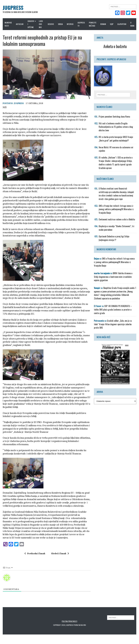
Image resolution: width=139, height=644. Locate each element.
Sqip (112, 24)
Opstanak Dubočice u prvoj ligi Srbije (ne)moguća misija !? (114, 238)
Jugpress (19, 104)
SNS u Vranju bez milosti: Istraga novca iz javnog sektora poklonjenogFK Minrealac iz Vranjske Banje (116, 209)
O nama (132, 24)
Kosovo (51, 24)
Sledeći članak (60, 554)
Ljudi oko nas (41, 24)
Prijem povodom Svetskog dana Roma (114, 117)
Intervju (70, 24)
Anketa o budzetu (115, 46)
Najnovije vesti (8, 24)
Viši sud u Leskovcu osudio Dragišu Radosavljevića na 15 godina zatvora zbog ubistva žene (116, 127)
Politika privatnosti (69, 622)
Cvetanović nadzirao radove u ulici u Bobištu (117, 219)
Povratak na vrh (80, 626)
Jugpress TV (81, 24)
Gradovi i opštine (31, 24)
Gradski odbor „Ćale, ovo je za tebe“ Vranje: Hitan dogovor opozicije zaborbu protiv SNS (113, 324)
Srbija (60, 24)
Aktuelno (20, 24)
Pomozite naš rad (93, 24)
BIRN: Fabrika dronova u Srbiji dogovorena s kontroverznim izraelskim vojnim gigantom (113, 277)
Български (122, 24)
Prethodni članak (35, 554)
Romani (103, 24)
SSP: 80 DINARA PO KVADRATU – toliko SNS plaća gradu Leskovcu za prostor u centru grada (113, 309)
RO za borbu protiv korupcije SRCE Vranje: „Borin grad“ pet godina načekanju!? (116, 139)
